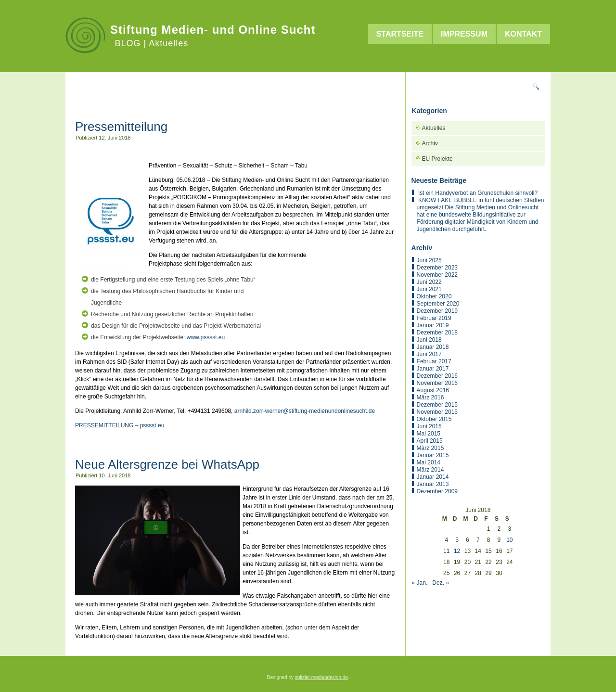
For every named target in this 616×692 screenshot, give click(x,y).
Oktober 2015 (434, 419)
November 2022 (437, 275)
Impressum (464, 34)
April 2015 (430, 441)
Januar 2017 (433, 369)
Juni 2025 (429, 260)
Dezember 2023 (437, 268)
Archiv (430, 143)
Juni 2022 (429, 282)
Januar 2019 (433, 325)
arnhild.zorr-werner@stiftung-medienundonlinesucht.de (305, 411)
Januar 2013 (433, 484)
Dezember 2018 (437, 333)
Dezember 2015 (437, 405)
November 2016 (437, 383)
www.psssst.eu (206, 337)
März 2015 (430, 448)
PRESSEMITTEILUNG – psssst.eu (120, 425)
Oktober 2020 (434, 296)
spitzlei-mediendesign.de (321, 677)
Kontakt (523, 34)
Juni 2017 (429, 354)
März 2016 (430, 397)
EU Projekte (437, 159)
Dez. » (441, 583)
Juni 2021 (429, 289)
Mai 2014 (429, 462)
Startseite (400, 34)
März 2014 (430, 470)
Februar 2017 (434, 361)
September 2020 (438, 304)
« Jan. (420, 583)
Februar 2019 (434, 318)
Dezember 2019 (437, 311)
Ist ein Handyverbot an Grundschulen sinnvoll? (478, 193)
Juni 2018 (429, 340)
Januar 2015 (433, 455)
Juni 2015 (429, 426)
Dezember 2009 (437, 491)
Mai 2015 (429, 434)
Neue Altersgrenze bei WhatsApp (167, 464)
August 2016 (433, 390)
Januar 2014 (433, 477)
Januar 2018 (433, 347)
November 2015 (437, 412)
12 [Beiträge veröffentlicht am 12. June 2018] (457, 551)
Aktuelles (434, 128)
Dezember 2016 (437, 376)
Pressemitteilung (121, 127)
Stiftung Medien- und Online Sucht (213, 30)
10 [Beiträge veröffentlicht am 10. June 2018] (509, 540)
